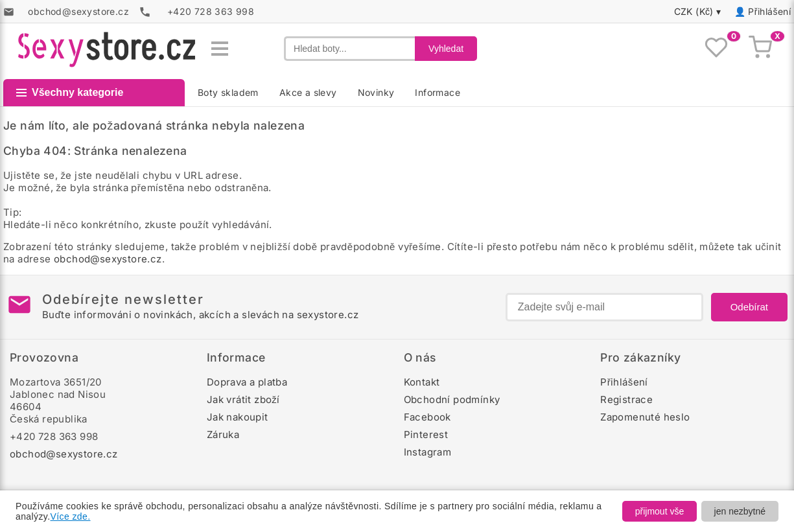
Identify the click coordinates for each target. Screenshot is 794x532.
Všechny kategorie (70, 92)
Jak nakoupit (238, 417)
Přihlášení (769, 11)
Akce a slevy (308, 92)
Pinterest (426, 434)
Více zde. (71, 516)
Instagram (428, 452)
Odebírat (749, 307)
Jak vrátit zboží (243, 399)
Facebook (427, 417)
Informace (438, 92)
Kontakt (422, 382)
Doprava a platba (247, 382)
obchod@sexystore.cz (108, 259)
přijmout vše (660, 511)
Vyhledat (446, 49)
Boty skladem (228, 92)
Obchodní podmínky (452, 399)
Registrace (626, 399)
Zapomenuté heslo (645, 417)
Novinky (376, 92)
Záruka (223, 434)
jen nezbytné (740, 511)
